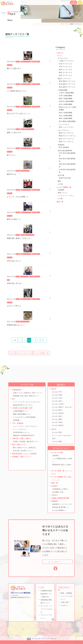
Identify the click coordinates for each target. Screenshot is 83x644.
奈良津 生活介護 (65, 178)
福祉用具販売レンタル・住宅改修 (24, 454)
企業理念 (56, 456)
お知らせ (60, 53)
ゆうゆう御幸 (57, 419)
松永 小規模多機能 (66, 104)
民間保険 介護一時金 (21, 396)
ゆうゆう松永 (57, 416)
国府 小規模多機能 (66, 99)
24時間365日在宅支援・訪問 (22, 408)
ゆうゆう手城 (57, 422)
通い (14, 399)
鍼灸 (59, 181)
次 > (44, 340)
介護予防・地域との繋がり (22, 439)
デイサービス (24, 277)
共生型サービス (27, 451)
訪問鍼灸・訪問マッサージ (22, 457)
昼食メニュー (63, 193)
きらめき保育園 (59, 510)
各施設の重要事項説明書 (60, 498)
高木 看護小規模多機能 (67, 121)
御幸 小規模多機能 (66, 118)
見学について (37, 393)
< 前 (14, 340)
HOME (12, 353)
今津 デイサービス (66, 64)
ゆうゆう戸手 (57, 392)
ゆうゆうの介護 (57, 453)
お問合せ (73, 2)
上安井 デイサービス (66, 61)
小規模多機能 (63, 90)
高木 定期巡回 (64, 147)
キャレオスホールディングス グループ (44, 639)
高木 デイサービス (66, 75)
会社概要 (56, 492)
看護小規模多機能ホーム (22, 414)
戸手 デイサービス (66, 67)
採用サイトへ (58, 562)
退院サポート (34, 396)
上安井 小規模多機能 (66, 93)
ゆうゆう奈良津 (58, 413)
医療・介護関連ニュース (67, 596)
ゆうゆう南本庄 (58, 425)
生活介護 (61, 175)
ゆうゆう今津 (57, 398)
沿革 (62, 492)
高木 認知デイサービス (27, 129)
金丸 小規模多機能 (66, 116)
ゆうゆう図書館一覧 (41, 353)
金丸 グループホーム (66, 139)
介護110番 (65, 602)
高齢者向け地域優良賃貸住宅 (24, 435)
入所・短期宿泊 (18, 423)
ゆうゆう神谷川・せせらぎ (62, 407)
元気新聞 (61, 190)
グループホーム (63, 130)
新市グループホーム (66, 133)
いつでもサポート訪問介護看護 (24, 417)
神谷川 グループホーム (67, 136)
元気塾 (16, 442)
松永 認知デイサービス (67, 84)
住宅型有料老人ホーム (21, 432)
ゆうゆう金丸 (57, 401)
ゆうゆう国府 (57, 442)
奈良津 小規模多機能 (66, 101)
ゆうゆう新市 (57, 410)
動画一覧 (60, 202)
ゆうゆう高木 (57, 432)
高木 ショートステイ (66, 127)
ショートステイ (63, 125)
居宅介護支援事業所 (65, 151)
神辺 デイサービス (66, 72)
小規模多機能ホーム (20, 411)
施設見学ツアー (33, 442)
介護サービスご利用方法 (22, 393)
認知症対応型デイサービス (23, 405)
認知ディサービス (26, 62)
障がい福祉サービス (19, 445)
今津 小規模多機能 (66, 96)
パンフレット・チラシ (66, 196)
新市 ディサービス (66, 70)
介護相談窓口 (17, 390)
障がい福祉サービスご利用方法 (24, 448)
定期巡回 (61, 145)
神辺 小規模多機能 (66, 113)
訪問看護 (16, 420)
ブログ (18, 62)
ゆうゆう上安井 (58, 404)
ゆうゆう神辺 (57, 395)
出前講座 (22, 442)
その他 (60, 184)
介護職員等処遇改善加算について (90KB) (46, 594)
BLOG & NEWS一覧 (24, 353)
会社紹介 (55, 486)
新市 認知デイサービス (67, 81)
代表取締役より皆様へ (61, 489)
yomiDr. (65, 605)
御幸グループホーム (66, 142)
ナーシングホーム (20, 429)
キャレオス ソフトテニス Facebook (46, 609)
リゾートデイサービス (21, 402)
